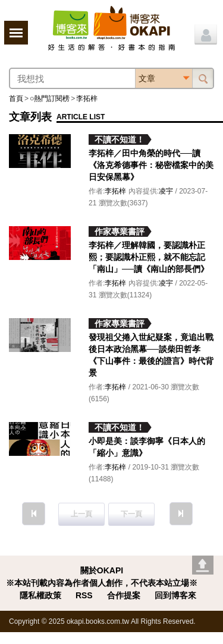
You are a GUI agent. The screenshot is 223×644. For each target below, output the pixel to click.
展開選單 (16, 33)
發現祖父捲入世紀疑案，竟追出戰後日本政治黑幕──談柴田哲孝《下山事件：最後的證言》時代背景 (151, 355)
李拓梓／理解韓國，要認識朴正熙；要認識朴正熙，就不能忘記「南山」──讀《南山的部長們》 (149, 257)
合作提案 (124, 595)
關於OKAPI (102, 570)
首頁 (16, 99)
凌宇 (166, 191)
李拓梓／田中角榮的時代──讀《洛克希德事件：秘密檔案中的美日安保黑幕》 (151, 165)
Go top (203, 565)
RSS (84, 595)
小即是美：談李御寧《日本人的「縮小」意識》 (147, 447)
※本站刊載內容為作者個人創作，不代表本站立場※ (102, 583)
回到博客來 (175, 595)
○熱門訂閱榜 (50, 99)
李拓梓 (87, 99)
